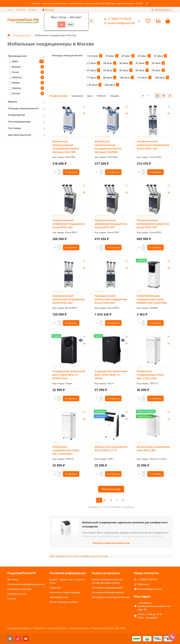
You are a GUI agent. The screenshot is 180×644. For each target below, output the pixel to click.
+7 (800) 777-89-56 (117, 19)
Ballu (15, 62)
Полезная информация (68, 573)
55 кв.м (124, 71)
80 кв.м (107, 78)
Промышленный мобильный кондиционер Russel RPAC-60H (69, 300)
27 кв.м (91, 64)
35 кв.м (156, 64)
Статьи (12, 598)
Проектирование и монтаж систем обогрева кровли (107, 581)
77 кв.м (91, 78)
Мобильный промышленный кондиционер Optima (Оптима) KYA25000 (108, 147)
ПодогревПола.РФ (22, 573)
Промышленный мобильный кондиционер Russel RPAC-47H (153, 224)
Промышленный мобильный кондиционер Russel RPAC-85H (111, 300)
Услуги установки (106, 573)
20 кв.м (126, 56)
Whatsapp (143, 584)
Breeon (17, 67)
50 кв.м (107, 71)
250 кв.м (110, 85)
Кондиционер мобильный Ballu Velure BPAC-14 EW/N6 (111, 375)
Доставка (13, 579)
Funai (16, 73)
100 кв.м (124, 78)
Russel (16, 94)
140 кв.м (160, 78)
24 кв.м (142, 56)
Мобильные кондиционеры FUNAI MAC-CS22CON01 (150, 375)
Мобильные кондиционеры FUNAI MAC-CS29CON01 (66, 451)
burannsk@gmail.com (119, 23)
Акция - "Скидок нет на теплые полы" (67, 581)
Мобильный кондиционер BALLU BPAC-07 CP (111, 449)
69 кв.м (140, 71)
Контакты (21, 10)
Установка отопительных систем (111, 597)
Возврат (32, 10)
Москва (48, 10)
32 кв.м (140, 64)
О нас (10, 10)
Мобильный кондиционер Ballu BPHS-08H (153, 449)
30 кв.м (124, 64)
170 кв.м (92, 85)
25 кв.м (158, 56)
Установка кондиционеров (107, 588)
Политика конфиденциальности (26, 584)
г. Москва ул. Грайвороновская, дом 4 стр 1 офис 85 (154, 606)
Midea (16, 83)
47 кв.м (91, 71)
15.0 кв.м (92, 56)
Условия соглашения (19, 589)
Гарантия (55, 588)
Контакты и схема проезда (65, 592)
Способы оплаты (17, 594)
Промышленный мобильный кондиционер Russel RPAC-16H (153, 145)
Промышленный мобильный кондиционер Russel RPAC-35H (111, 224)
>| (123, 501)
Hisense (17, 78)
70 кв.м (156, 71)
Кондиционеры (22, 36)
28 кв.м (107, 64)
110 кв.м (142, 78)
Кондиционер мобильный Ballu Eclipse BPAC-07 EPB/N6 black (69, 375)
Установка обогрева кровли (108, 592)
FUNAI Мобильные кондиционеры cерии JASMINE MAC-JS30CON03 (152, 300)
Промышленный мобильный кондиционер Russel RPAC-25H (69, 224)
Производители (59, 597)
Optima (17, 89)
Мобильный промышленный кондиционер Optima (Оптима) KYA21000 (66, 147)
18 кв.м (110, 56)
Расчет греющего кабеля (64, 602)
